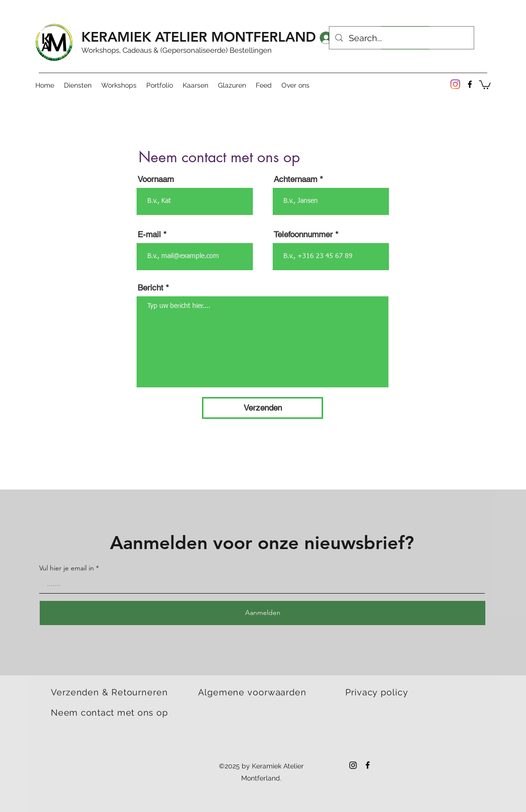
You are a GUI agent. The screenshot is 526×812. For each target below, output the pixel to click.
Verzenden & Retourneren (109, 692)
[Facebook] (470, 84)
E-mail (149, 235)
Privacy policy (377, 692)
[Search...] (401, 38)
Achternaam (295, 179)
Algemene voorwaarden (252, 692)
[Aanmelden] (263, 613)
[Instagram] (455, 84)
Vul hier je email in (67, 568)
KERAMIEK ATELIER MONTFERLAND (199, 37)
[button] (485, 84)
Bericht (150, 288)
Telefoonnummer (303, 235)
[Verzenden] (263, 408)
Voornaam (156, 179)
